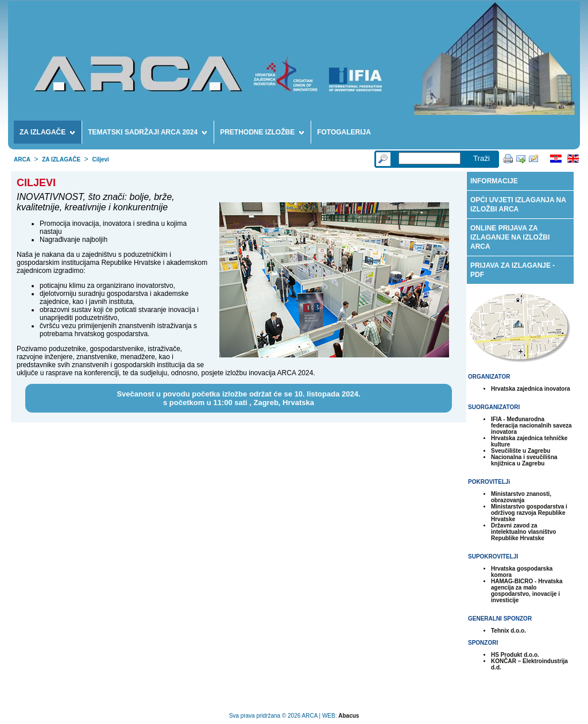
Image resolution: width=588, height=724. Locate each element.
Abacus (349, 716)
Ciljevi (100, 159)
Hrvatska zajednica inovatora (531, 389)
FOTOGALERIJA (344, 132)
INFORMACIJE (494, 181)
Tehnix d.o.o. (508, 631)
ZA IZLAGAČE (47, 134)
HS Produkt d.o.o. (515, 655)
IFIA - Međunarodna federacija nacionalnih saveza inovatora (531, 425)
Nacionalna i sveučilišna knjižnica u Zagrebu (524, 460)
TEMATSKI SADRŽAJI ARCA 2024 (147, 134)
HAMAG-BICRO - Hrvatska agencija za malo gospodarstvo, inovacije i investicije (527, 591)
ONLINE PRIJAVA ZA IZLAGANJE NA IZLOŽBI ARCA (510, 237)
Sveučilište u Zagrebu (521, 451)
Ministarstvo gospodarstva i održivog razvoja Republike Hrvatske (529, 513)
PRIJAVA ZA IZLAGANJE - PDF (512, 270)
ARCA (22, 159)
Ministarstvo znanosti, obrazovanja (521, 497)
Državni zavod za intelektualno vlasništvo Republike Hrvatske (523, 532)
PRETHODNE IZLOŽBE (262, 134)
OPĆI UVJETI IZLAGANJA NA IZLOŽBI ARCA (518, 205)
